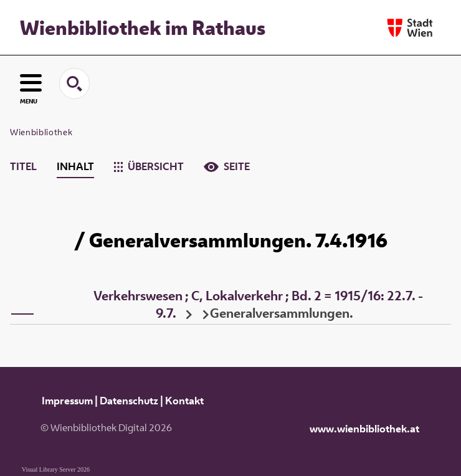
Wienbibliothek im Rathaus (143, 27)
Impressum (67, 401)
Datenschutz (129, 401)
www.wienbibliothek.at (364, 429)
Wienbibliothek (41, 132)
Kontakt (184, 401)
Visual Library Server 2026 (56, 469)
